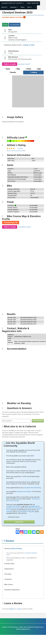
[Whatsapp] (30, 532)
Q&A (39, 69)
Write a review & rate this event (16, 151)
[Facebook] (18, 532)
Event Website (10, 342)
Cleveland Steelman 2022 (28, 322)
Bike (18, 69)
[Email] (38, 532)
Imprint (5, 627)
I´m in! (5, 25)
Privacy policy (13, 627)
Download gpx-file (11, 223)
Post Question (38, 421)
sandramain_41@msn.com (23, 336)
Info (30, 7)
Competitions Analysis (14, 506)
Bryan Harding (17, 549)
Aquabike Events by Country (13, 3)
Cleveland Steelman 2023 (17, 12)
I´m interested (15, 25)
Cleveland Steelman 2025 (28, 318)
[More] (42, 532)
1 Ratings (20, 148)
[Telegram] (34, 532)
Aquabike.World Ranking (33, 488)
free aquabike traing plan (26, 511)
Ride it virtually (10, 64)
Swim (7, 69)
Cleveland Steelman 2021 (28, 324)
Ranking (14, 7)
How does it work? (24, 64)
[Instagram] (22, 532)
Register (12, 609)
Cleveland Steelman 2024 (28, 320)
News (23, 7)
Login (19, 609)
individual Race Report (24, 492)
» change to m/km (28, 45)
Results (4, 7)
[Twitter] (26, 532)
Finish (28, 69)
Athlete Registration (23, 629)
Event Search (33, 3)
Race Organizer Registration (34, 627)
